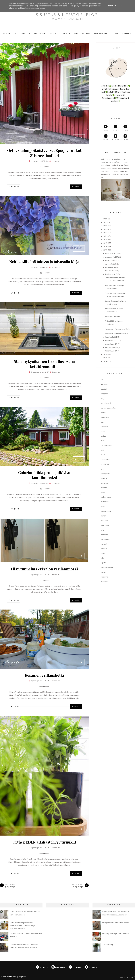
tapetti (103, 563)
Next (82, 137)
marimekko (105, 502)
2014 (105, 361)
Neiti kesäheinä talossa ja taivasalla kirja (44, 262)
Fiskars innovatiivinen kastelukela (117, 329)
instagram (116, 128)
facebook (106, 128)
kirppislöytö (105, 464)
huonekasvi (105, 417)
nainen (103, 516)
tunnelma (104, 577)
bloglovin (116, 137)
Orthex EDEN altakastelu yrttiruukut (44, 842)
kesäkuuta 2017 (111, 274)
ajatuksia (104, 384)
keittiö (103, 441)
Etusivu (6, 33)
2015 (105, 358)
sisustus (104, 549)
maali (103, 492)
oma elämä (105, 525)
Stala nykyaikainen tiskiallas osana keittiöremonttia (44, 364)
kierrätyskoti (105, 460)
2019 (105, 243)
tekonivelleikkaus (107, 568)
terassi (103, 572)
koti (102, 469)
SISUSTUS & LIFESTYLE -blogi (68, 15)
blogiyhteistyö (106, 403)
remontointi (105, 539)
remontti (104, 544)
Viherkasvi (127, 33)
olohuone (104, 521)
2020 (105, 240)
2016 (105, 354)
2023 (105, 229)
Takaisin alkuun (127, 977)
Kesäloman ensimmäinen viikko (117, 334)
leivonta (104, 488)
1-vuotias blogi (108, 945)
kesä (103, 450)
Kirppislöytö (40, 33)
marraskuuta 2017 (112, 257)
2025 (105, 222)
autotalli (104, 389)
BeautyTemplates (20, 977)
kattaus (104, 436)
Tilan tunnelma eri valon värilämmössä (44, 569)
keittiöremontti (106, 445)
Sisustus (53, 33)
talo (102, 558)
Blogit (106, 137)
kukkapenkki (105, 474)
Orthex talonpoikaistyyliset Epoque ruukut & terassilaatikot (44, 153)
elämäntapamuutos (108, 408)
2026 (105, 219)
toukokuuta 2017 (112, 337)
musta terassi (106, 511)
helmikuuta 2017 (112, 347)
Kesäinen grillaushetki (44, 675)
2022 (105, 233)
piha (102, 530)
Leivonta (86, 33)
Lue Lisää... (76, 187)
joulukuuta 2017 (111, 253)
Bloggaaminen (101, 33)
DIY (15, 33)
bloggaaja (104, 394)
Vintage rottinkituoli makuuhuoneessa (116, 923)
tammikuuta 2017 (112, 351)
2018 (105, 247)
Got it (124, 6)
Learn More (113, 6)
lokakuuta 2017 (111, 260)
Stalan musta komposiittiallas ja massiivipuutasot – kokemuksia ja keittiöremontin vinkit (22, 926)
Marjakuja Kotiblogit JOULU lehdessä (116, 934)
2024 (105, 226)
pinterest (125, 128)
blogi (103, 399)
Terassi (115, 33)
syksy (103, 553)
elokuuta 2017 (111, 267)
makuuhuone (106, 497)
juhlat (103, 431)
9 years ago (35, 161)
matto (103, 506)
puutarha (104, 535)
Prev (76, 137)
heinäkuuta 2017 (112, 271)
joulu (103, 422)
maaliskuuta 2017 (112, 344)
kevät (103, 455)
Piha (76, 33)
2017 (105, 250)
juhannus (104, 427)
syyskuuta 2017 (111, 264)
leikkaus (104, 478)
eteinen (104, 413)
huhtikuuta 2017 (111, 341)
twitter (125, 137)
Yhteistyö (25, 33)
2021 (105, 236)
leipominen (105, 483)
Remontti (66, 33)
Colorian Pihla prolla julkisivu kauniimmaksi (44, 475)
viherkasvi (105, 582)
